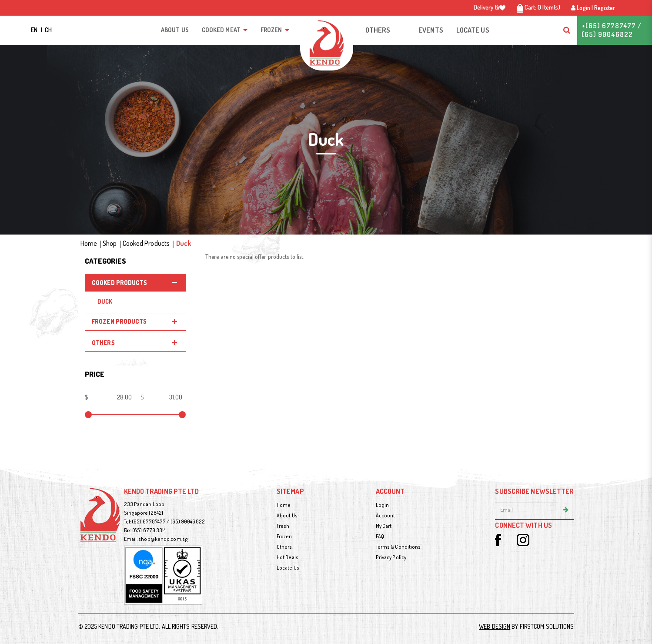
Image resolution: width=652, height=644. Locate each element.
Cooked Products (146, 243)
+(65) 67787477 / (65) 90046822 (612, 30)
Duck (184, 243)
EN (35, 30)
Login (383, 505)
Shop (110, 243)
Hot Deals (288, 557)
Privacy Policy (391, 557)
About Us (287, 515)
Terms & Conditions (398, 547)
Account (386, 515)
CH (48, 30)
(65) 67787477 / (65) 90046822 (168, 522)
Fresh (283, 526)
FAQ (380, 536)
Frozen (284, 536)
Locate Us (288, 568)
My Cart (384, 526)
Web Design (495, 626)
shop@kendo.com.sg (163, 539)
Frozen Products (119, 321)
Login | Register (593, 8)
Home (89, 243)
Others (103, 343)
